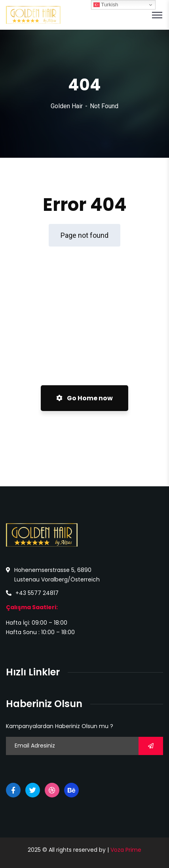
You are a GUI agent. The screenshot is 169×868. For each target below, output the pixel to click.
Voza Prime (126, 850)
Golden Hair (67, 106)
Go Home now (84, 398)
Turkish (106, 5)
